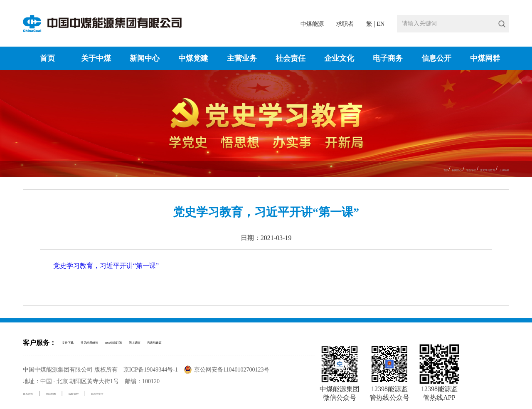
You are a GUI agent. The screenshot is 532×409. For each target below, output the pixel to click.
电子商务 (388, 58)
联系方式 (34, 393)
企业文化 (339, 58)
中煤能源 (312, 24)
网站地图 (71, 393)
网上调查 (205, 343)
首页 (47, 58)
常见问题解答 (116, 343)
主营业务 (242, 58)
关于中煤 (96, 58)
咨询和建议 (244, 343)
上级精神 (498, 169)
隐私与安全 (145, 393)
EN (381, 24)
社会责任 (291, 58)
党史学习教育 (464, 169)
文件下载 (74, 343)
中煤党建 (193, 58)
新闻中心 (145, 58)
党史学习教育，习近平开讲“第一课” (106, 266)
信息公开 (436, 58)
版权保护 (107, 393)
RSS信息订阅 (163, 343)
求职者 (345, 24)
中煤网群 (485, 58)
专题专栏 (430, 169)
